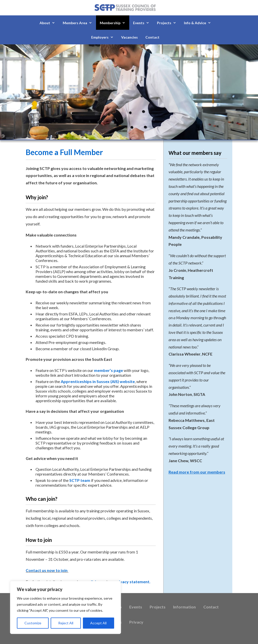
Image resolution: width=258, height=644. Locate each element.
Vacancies (130, 37)
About (45, 23)
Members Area (75, 23)
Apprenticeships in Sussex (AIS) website (98, 381)
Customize (33, 623)
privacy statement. (133, 582)
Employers (100, 37)
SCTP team (80, 480)
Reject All (66, 623)
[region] (66, 607)
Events (139, 23)
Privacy (136, 622)
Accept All (98, 623)
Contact (152, 37)
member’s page (108, 370)
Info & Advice (195, 23)
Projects (164, 23)
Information (184, 607)
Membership (110, 23)
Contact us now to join (47, 570)
